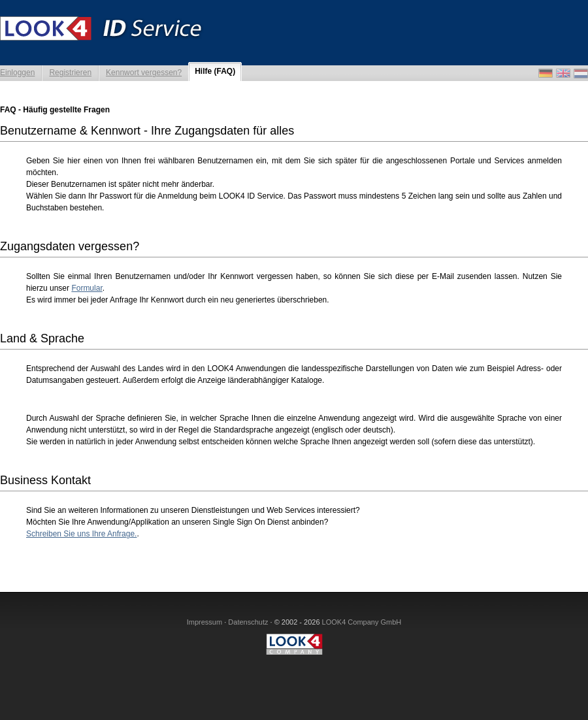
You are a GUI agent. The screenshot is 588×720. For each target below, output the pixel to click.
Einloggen (17, 73)
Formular (87, 288)
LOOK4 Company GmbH (362, 622)
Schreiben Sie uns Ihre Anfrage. (81, 534)
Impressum (204, 622)
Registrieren (70, 73)
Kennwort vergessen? (144, 73)
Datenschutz (248, 622)
